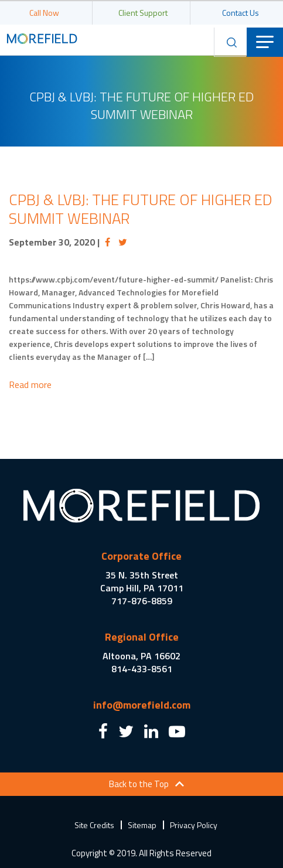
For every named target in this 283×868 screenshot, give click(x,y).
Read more (30, 384)
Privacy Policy (194, 825)
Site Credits (94, 825)
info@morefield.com (142, 705)
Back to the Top (139, 784)
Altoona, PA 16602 (141, 656)
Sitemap (142, 825)
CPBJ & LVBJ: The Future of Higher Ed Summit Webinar (141, 209)
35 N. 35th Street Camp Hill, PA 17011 (142, 581)
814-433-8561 (142, 669)
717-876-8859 (142, 601)
